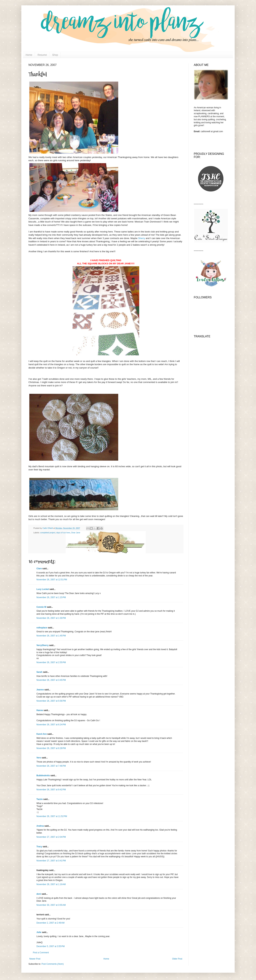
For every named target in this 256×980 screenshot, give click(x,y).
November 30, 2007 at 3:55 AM (51, 905)
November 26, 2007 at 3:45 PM (51, 680)
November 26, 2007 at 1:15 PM (51, 597)
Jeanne (40, 690)
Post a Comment (41, 953)
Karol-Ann (42, 734)
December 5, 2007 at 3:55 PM (50, 946)
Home (29, 55)
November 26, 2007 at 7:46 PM (51, 766)
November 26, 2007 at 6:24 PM (51, 725)
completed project (48, 533)
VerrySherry (42, 645)
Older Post (177, 959)
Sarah (39, 672)
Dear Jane (76, 533)
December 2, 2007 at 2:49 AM (50, 923)
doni (39, 894)
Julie (39, 932)
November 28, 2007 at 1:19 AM (51, 884)
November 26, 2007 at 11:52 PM (52, 816)
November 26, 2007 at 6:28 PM (51, 748)
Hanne (40, 710)
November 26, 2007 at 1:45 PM (51, 636)
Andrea (40, 826)
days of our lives (63, 533)
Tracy (39, 847)
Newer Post (35, 959)
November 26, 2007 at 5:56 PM (51, 701)
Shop (55, 55)
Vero (39, 758)
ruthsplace (42, 628)
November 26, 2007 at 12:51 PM (52, 580)
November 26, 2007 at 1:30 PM (51, 618)
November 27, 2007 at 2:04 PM (51, 837)
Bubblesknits (43, 776)
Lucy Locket (43, 589)
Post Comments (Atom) (53, 964)
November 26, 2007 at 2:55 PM (51, 662)
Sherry (142, 238)
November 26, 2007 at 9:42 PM (51, 790)
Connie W (41, 607)
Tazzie (40, 799)
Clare (39, 569)
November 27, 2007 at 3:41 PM (51, 861)
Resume (42, 55)
